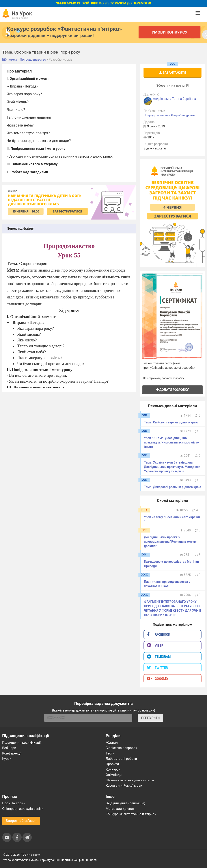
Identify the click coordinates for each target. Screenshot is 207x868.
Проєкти (112, 764)
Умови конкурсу (170, 32)
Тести (110, 753)
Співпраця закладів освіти (23, 809)
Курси (7, 759)
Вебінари (9, 748)
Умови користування (45, 860)
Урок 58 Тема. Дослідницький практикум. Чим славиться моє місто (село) (171, 442)
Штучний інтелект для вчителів (130, 780)
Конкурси (113, 769)
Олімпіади (114, 775)
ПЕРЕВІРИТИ (150, 718)
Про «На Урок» (13, 803)
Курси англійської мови (124, 786)
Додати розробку (173, 390)
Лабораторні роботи (121, 759)
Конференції (12, 753)
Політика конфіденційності (79, 860)
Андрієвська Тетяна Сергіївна (174, 99)
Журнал (112, 743)
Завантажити (172, 73)
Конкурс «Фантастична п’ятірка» (131, 814)
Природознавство (157, 115)
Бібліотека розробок (122, 748)
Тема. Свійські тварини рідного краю (171, 422)
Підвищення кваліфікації (21, 743)
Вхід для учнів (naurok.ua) (126, 803)
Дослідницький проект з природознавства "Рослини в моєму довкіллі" (170, 542)
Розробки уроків (183, 115)
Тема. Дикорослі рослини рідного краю (172, 487)
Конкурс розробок (64, 29)
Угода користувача (16, 860)
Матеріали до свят (120, 809)
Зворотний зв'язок (21, 821)
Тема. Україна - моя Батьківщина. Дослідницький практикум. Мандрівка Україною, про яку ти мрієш (172, 467)
